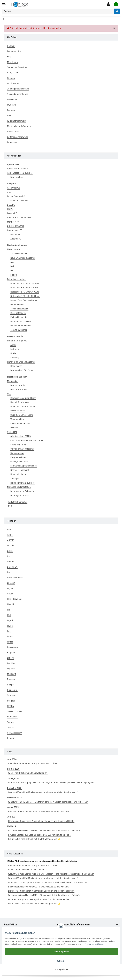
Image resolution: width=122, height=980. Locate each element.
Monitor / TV (13, 222)
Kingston (11, 653)
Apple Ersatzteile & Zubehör (20, 173)
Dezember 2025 (14, 788)
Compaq (11, 562)
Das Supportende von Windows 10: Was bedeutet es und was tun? (39, 812)
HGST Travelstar (15, 599)
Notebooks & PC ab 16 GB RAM (25, 283)
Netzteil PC (16, 235)
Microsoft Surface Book (21, 322)
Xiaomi (10, 738)
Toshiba (11, 728)
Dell (12, 266)
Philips (10, 685)
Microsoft (12, 674)
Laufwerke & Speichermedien (24, 466)
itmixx (10, 642)
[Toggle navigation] (4, 4)
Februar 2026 (13, 769)
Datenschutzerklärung (94, 944)
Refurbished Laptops (17, 279)
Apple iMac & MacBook (18, 169)
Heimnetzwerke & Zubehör (22, 483)
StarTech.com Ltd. (15, 711)
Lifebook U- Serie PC (20, 201)
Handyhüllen (16, 366)
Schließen (62, 961)
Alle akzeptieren (62, 952)
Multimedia (12, 381)
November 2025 (14, 798)
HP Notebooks (17, 305)
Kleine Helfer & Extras (20, 424)
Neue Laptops (14, 249)
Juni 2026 (12, 759)
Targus (10, 722)
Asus (13, 262)
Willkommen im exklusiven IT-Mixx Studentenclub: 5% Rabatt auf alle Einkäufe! (44, 831)
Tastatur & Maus (18, 419)
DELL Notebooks (18, 313)
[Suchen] (58, 11)
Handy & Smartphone (17, 341)
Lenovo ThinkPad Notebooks (24, 300)
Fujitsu (14, 275)
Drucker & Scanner (16, 226)
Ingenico (11, 620)
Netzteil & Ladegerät (20, 402)
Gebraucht (12, 432)
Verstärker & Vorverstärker (22, 449)
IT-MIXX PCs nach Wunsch (19, 218)
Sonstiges (15, 479)
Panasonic (12, 679)
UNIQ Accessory (14, 733)
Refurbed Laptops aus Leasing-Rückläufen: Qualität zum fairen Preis (39, 835)
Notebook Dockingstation (19, 487)
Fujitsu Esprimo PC (16, 196)
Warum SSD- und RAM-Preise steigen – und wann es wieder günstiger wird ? (43, 792)
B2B (10, 506)
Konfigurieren (62, 970)
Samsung (15, 358)
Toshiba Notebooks (19, 309)
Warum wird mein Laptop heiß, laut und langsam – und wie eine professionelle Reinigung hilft (51, 783)
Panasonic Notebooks (21, 326)
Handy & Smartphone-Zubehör (21, 362)
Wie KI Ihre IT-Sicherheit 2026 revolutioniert (28, 773)
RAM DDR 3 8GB (18, 411)
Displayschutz (17, 177)
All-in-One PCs (14, 188)
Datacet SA (12, 567)
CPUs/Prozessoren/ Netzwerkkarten (27, 440)
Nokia (13, 353)
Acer (9, 192)
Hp (9, 610)
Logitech (11, 669)
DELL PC (11, 205)
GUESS (10, 594)
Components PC (15, 230)
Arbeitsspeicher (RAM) (21, 436)
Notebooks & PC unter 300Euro (25, 292)
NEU (9, 394)
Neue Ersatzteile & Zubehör (23, 258)
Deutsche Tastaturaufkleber (23, 398)
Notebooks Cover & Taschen (23, 406)
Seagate (11, 701)
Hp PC (10, 209)
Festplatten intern (18, 457)
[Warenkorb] (116, 4)
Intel (9, 631)
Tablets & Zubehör (19, 330)
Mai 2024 (12, 826)
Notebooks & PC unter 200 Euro (25, 296)
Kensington (12, 647)
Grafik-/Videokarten (19, 462)
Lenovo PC (12, 213)
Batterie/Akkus (17, 453)
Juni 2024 (12, 817)
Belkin (10, 551)
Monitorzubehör (18, 385)
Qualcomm (12, 690)
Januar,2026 (13, 778)
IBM (9, 615)
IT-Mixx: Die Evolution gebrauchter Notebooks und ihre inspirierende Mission (42, 861)
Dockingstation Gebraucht (22, 491)
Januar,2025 (13, 807)
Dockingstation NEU (20, 496)
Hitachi (10, 604)
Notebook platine (18, 474)
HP (12, 271)
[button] (108, 4)
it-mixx (10, 637)
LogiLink (11, 663)
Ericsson (11, 583)
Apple (13, 345)
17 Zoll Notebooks (19, 254)
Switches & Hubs (18, 445)
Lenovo (10, 658)
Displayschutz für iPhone (22, 370)
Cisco (10, 556)
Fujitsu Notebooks (19, 317)
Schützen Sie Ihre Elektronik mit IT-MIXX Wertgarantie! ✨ (34, 839)
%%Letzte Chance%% (18, 502)
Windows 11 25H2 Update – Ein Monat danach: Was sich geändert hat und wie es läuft (48, 802)
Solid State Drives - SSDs (22, 415)
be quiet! (11, 546)
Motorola (15, 349)
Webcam (14, 428)
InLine (10, 626)
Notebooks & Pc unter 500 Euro (25, 288)
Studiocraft (12, 717)
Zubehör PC (16, 239)
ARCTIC (11, 540)
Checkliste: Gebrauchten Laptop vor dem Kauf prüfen (32, 763)
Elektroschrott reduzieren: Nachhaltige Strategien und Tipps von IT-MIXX (41, 821)
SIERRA (10, 706)
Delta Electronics (15, 578)
